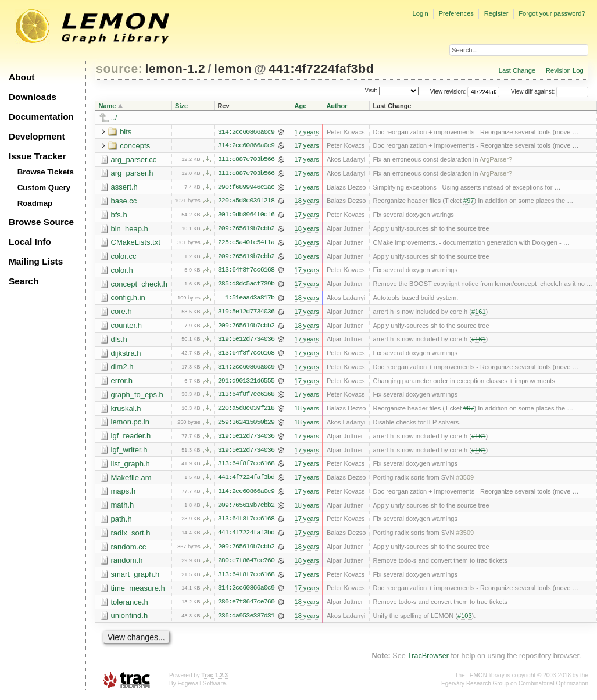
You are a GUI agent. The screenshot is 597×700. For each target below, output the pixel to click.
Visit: (371, 91)
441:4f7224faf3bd (322, 68)
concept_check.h (140, 285)
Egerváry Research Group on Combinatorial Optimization (515, 688)
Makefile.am (131, 481)
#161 (479, 313)
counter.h (127, 327)
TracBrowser (428, 660)
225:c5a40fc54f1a (246, 244)
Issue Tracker (37, 156)
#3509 (465, 481)
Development (37, 136)
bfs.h (119, 215)
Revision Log (565, 70)
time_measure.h (138, 592)
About (22, 77)
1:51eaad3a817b (250, 299)
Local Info (30, 242)
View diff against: (550, 92)
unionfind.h (130, 620)
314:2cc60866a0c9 (246, 132)
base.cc (124, 201)
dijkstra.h (126, 355)
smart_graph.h (135, 578)
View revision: (448, 92)
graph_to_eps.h (137, 397)
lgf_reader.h (131, 439)
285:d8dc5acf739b (246, 285)
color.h (122, 271)
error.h (122, 383)
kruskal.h (126, 411)
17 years (306, 132)
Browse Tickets (46, 172)
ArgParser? (496, 160)
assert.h (124, 187)
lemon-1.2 (176, 68)
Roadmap (35, 203)
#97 (469, 202)
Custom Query (44, 187)
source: (119, 68)
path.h (121, 522)
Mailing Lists (36, 261)
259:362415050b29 (246, 425)
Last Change (517, 70)
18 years (306, 202)
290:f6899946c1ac (246, 188)
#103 (465, 620)
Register (496, 13)
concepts (135, 146)
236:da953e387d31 (246, 620)
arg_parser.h (132, 174)
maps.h (124, 494)
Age (300, 106)
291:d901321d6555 (246, 383)
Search (24, 281)
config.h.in (128, 299)
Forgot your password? (552, 13)
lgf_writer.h (129, 453)
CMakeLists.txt (136, 243)
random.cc (129, 550)
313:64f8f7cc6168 (246, 272)
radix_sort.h (131, 536)
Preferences (456, 13)
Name (108, 106)
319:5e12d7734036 (246, 313)
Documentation (41, 117)
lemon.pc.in (130, 425)
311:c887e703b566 (246, 160)
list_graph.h (131, 467)
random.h (127, 564)
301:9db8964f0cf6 (246, 216)
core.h (121, 313)
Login (420, 13)
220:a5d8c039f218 (246, 202)
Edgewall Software (201, 688)
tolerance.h (130, 606)
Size (181, 106)
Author (337, 106)
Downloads (33, 97)
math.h (123, 508)
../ (114, 118)
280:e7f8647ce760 (246, 565)
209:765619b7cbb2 (246, 230)
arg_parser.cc (134, 160)
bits (126, 132)
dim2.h (122, 369)
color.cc (124, 257)
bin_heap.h (130, 229)
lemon (233, 68)
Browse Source (41, 222)
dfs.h (119, 341)
